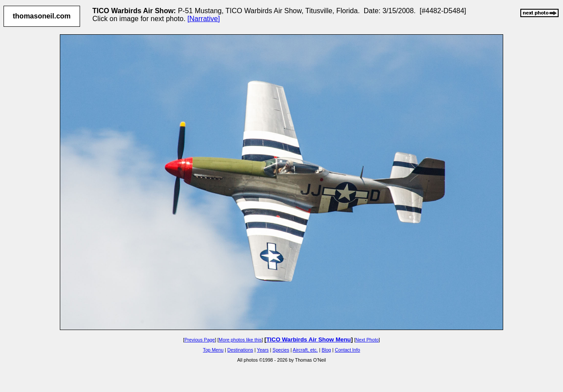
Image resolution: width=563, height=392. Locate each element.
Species (281, 350)
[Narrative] (204, 19)
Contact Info (347, 350)
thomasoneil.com (42, 16)
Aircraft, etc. (305, 350)
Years (263, 350)
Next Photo (367, 340)
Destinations (240, 350)
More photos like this (240, 340)
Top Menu (213, 350)
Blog (326, 350)
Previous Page (199, 340)
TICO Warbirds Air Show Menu (308, 339)
